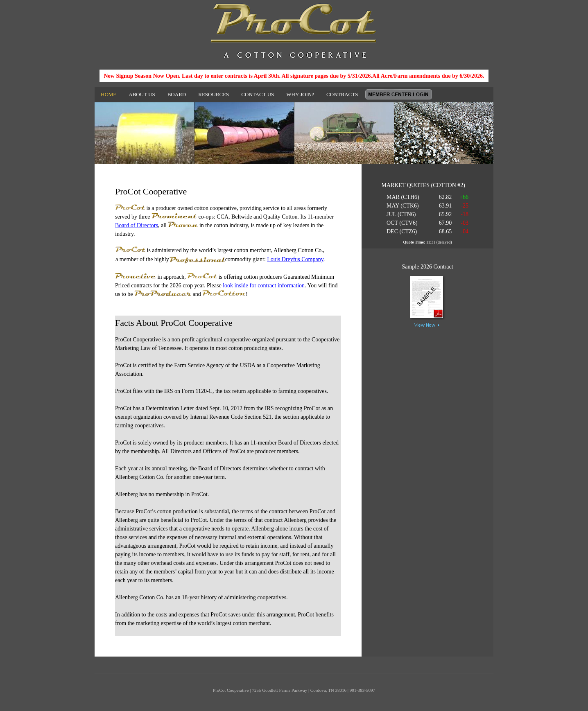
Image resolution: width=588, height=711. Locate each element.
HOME (109, 94)
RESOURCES (214, 94)
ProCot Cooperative (294, 31)
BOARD (177, 94)
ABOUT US (142, 94)
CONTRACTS (342, 94)
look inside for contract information (264, 286)
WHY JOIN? (300, 94)
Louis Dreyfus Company (295, 259)
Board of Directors (137, 225)
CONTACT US (258, 94)
